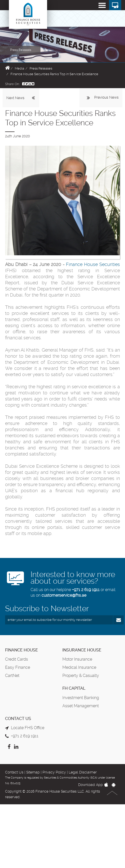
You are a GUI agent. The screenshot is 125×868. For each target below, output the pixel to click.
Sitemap (33, 772)
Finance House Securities (93, 264)
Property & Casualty (81, 676)
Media (19, 68)
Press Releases (41, 68)
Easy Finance (18, 667)
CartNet (12, 676)
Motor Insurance (77, 659)
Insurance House (82, 650)
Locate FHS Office (28, 728)
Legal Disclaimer (83, 772)
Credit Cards (17, 659)
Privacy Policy (54, 772)
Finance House (22, 650)
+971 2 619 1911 (86, 590)
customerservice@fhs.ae (64, 595)
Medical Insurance (79, 667)
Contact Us (14, 772)
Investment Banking (81, 698)
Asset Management (81, 706)
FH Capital (74, 688)
